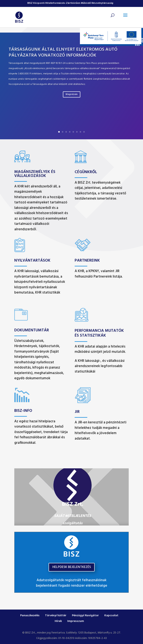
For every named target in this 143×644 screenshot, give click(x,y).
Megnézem (72, 94)
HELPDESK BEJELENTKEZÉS (72, 567)
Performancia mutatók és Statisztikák (99, 333)
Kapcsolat (111, 616)
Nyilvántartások (32, 261)
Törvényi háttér (56, 616)
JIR (77, 412)
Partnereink (87, 261)
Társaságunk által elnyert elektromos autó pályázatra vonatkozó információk (63, 53)
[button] (125, 18)
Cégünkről (86, 172)
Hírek (58, 621)
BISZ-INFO (23, 411)
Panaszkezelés (30, 616)
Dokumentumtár (32, 330)
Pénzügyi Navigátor (85, 616)
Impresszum (76, 621)
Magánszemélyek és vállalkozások (35, 174)
